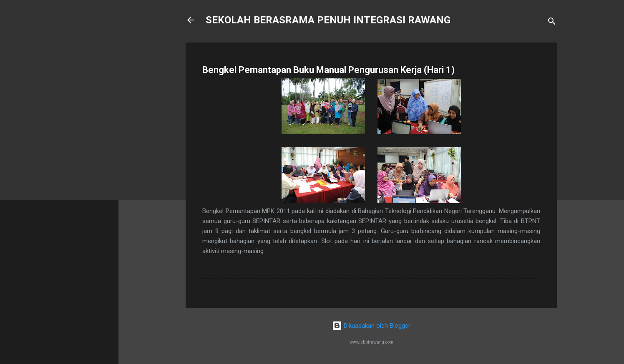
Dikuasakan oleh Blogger (371, 326)
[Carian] (552, 23)
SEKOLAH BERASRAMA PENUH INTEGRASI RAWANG (328, 20)
